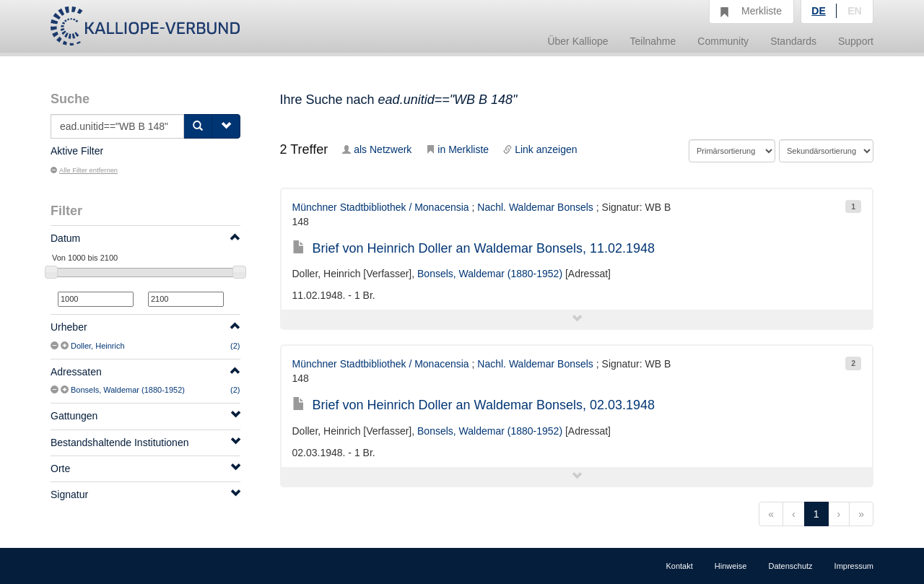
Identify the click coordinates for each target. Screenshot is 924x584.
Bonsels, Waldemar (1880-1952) (128, 390)
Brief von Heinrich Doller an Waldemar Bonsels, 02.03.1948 (474, 405)
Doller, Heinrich (98, 346)
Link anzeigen (540, 149)
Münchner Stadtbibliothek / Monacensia (381, 207)
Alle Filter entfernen (84, 170)
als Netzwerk (377, 149)
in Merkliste (457, 149)
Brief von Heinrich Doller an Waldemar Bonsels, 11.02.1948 (474, 248)
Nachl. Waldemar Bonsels (535, 207)
